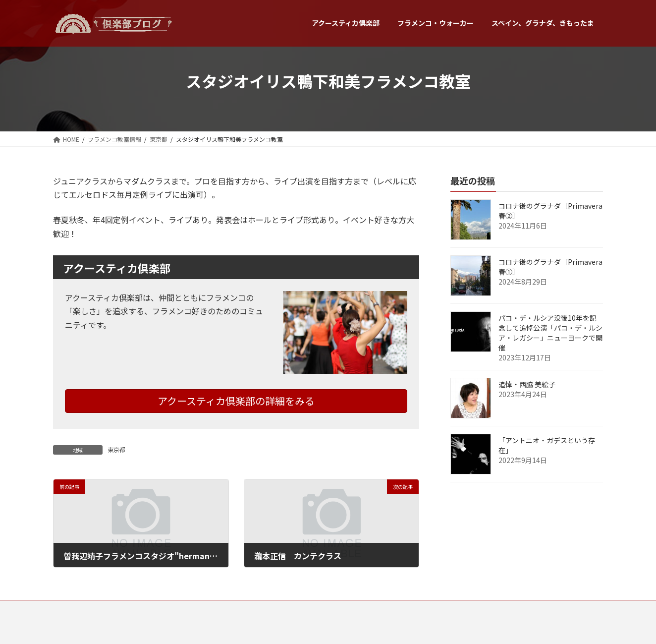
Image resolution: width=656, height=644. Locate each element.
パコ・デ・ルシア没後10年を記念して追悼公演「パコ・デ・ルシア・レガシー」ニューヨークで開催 (550, 333)
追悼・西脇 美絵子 (527, 384)
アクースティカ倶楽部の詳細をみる (236, 401)
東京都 (116, 449)
